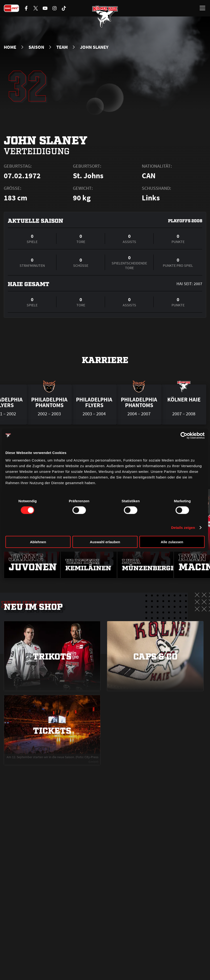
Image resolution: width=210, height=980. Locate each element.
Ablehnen (38, 542)
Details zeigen (183, 528)
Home (10, 47)
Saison (36, 47)
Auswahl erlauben (105, 542)
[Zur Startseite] (105, 16)
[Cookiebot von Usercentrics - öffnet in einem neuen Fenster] (184, 436)
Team (62, 47)
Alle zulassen (172, 542)
